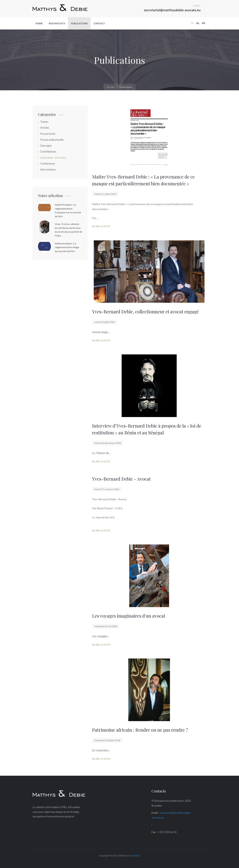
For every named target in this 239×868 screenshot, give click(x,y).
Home (39, 23)
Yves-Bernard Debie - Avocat (121, 479)
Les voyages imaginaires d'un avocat (129, 616)
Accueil (111, 87)
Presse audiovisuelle (52, 140)
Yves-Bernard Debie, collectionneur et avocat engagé (145, 312)
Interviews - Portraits (53, 158)
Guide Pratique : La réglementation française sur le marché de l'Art (68, 210)
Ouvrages (46, 146)
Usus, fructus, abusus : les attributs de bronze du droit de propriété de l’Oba (68, 230)
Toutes (44, 122)
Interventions (48, 169)
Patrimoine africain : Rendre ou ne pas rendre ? (140, 730)
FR (192, 23)
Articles (45, 128)
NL (198, 23)
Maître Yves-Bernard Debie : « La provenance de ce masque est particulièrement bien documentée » (143, 180)
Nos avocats (57, 23)
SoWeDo (135, 856)
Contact (99, 23)
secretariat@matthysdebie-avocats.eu (172, 10)
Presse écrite (48, 134)
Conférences (48, 164)
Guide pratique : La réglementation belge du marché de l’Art (67, 247)
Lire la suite (101, 226)
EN (203, 23)
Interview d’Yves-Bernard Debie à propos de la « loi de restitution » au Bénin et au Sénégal (147, 429)
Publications (79, 23)
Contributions (48, 152)
